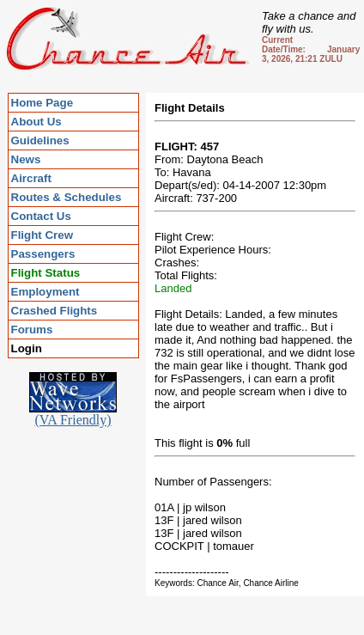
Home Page (42, 103)
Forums (32, 330)
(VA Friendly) (73, 414)
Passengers (43, 254)
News (26, 159)
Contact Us (41, 216)
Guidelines (40, 140)
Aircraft (31, 178)
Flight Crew (42, 235)
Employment (45, 292)
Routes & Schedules (67, 197)
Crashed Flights (55, 311)
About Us (36, 122)
